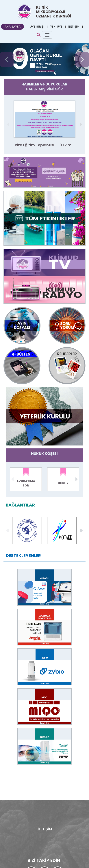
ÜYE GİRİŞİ (37, 27)
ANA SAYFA (13, 27)
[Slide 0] (41, 71)
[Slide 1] (48, 71)
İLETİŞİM (74, 27)
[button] (80, 124)
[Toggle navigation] (47, 35)
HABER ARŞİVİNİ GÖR (44, 89)
